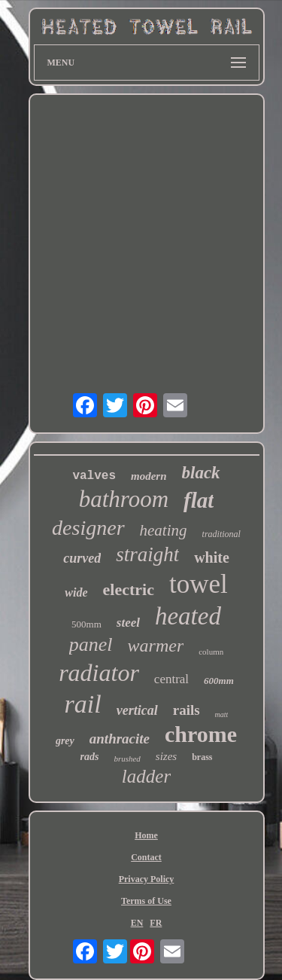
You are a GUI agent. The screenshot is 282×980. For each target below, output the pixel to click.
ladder (146, 776)
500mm (86, 624)
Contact (146, 857)
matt (222, 714)
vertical (137, 710)
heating (164, 530)
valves (94, 476)
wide (76, 592)
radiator (99, 673)
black (201, 473)
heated (188, 616)
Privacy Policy (147, 879)
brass (202, 757)
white (212, 557)
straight (147, 554)
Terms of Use (146, 901)
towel (199, 584)
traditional (221, 534)
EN (137, 923)
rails (186, 710)
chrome (201, 734)
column (211, 652)
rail (83, 704)
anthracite (120, 739)
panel (91, 644)
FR (156, 923)
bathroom (124, 499)
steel (128, 623)
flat (199, 500)
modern (149, 476)
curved (82, 558)
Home (146, 835)
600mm (219, 681)
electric (129, 589)
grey (65, 741)
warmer (156, 646)
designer (88, 528)
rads (89, 757)
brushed (127, 759)
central (171, 679)
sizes (166, 756)
